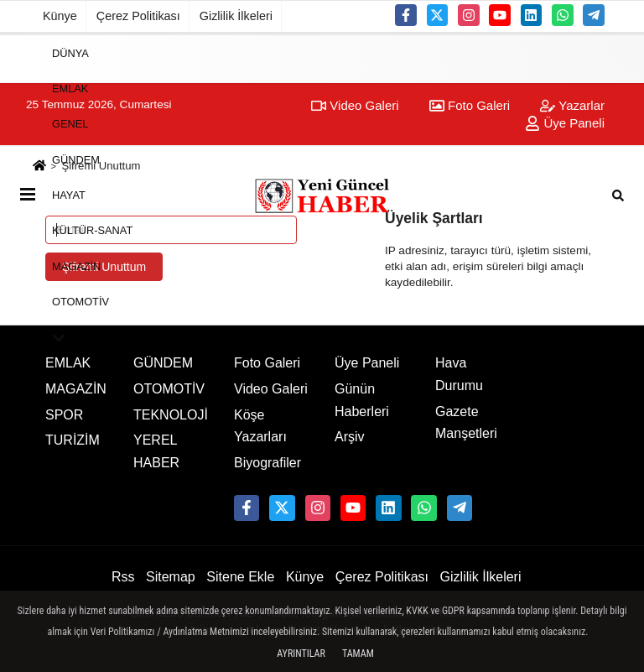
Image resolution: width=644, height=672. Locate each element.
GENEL (70, 124)
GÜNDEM (76, 159)
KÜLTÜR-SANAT (92, 230)
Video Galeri (271, 389)
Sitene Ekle (240, 577)
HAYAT (69, 195)
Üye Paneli (367, 363)
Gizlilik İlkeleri (236, 16)
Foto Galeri (267, 363)
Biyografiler (267, 463)
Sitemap (171, 577)
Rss (123, 577)
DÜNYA (70, 52)
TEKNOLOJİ (171, 415)
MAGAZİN (76, 266)
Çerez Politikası (138, 16)
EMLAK (70, 89)
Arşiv (350, 437)
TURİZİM (73, 440)
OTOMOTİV (80, 302)
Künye (60, 16)
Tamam (358, 654)
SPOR (64, 415)
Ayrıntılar (301, 654)
